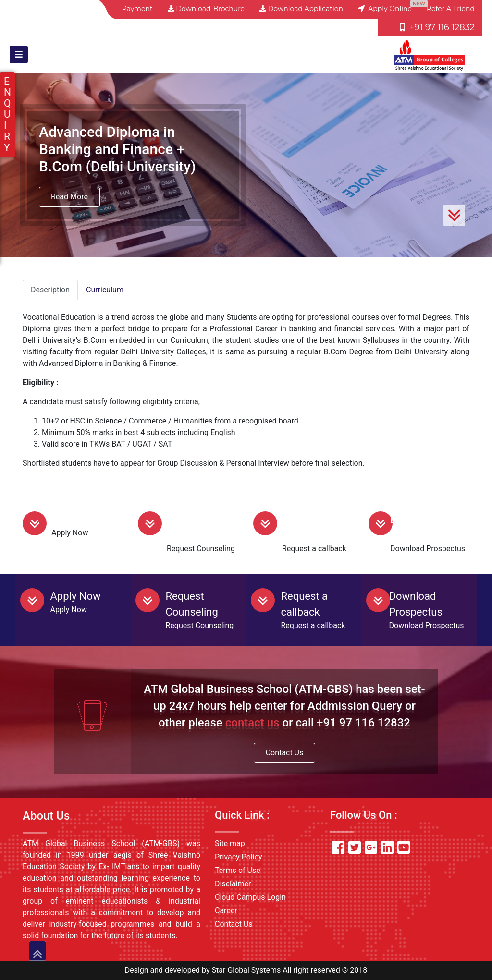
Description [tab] (50, 290)
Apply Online (385, 9)
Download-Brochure (206, 9)
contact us (252, 723)
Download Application (301, 9)
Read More (69, 197)
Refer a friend (451, 9)
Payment (137, 9)
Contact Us (285, 753)
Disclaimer (233, 884)
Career (226, 911)
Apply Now (77, 519)
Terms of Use (238, 870)
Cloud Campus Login (250, 897)
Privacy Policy (239, 857)
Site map (230, 843)
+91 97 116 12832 (437, 27)
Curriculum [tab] (105, 290)
